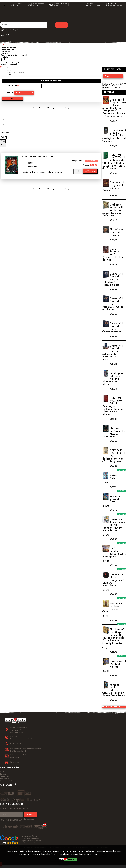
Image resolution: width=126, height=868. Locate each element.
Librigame (6, 52)
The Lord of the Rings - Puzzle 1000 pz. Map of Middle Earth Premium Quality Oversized (113, 637)
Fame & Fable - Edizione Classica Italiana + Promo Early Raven (114, 690)
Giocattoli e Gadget (10, 63)
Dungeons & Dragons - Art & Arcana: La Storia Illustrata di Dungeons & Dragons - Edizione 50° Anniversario (114, 108)
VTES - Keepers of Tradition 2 (38, 157)
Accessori (5, 61)
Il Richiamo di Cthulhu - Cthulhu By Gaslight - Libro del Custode (114, 136)
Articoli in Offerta (9, 65)
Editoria (5, 53)
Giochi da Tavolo (8, 48)
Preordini (109, 92)
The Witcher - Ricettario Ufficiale (118, 232)
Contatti (3, 772)
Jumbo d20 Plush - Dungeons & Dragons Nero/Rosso (113, 580)
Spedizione (4, 776)
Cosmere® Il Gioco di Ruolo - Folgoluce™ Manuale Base (113, 279)
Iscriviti (30, 814)
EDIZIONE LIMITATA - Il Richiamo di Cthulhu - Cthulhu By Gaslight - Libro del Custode (114, 162)
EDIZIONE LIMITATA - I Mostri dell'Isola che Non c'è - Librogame (114, 456)
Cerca (10, 86)
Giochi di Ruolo (8, 50)
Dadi (3, 59)
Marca (10, 93)
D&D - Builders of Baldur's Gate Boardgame (114, 553)
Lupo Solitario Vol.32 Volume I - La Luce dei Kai (114, 255)
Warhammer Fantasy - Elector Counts (113, 608)
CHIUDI (64, 863)
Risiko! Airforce (114, 477)
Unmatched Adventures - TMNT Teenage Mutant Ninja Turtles (114, 525)
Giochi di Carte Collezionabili (14, 55)
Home (4, 46)
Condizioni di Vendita (8, 781)
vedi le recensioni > (28, 843)
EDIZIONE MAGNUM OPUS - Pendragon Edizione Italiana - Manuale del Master (113, 406)
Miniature (5, 57)
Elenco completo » (112, 707)
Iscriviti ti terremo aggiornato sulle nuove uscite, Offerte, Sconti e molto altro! (18, 820)
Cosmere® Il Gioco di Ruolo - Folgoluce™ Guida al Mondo (113, 304)
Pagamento (5, 779)
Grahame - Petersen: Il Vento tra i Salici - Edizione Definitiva (112, 210)
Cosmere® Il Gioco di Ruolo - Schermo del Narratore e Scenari (113, 353)
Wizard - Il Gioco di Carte (116, 499)
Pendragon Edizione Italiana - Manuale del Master (113, 379)
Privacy (103, 854)
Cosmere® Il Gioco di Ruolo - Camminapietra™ (113, 328)
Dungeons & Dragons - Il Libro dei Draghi (113, 187)
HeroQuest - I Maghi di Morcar (118, 664)
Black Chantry (32, 167)
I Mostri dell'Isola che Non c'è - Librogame (114, 433)
